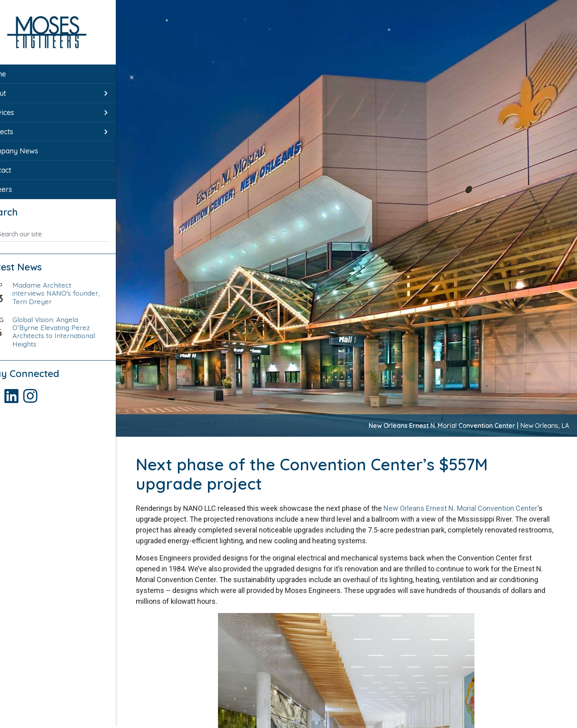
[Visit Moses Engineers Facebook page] (17, 393)
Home (18, 74)
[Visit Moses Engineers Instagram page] (54, 393)
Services (22, 112)
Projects (22, 132)
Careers (21, 189)
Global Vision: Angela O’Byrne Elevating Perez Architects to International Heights (68, 332)
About (18, 93)
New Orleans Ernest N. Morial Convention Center (463, 508)
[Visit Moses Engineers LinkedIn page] (36, 393)
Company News (34, 151)
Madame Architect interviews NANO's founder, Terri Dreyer (69, 293)
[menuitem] (60, 74)
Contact (21, 170)
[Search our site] (66, 234)
